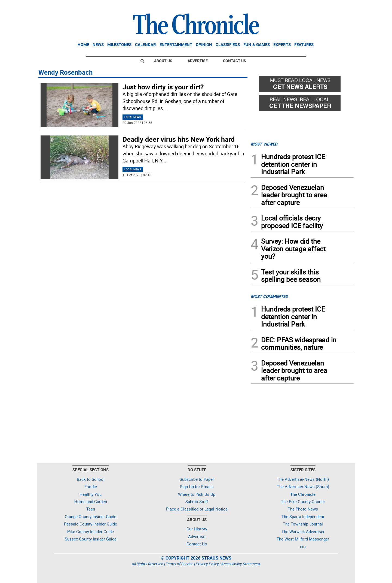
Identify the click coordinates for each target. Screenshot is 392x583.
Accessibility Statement (241, 564)
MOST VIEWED (264, 144)
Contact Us (235, 61)
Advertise (198, 61)
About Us (163, 61)
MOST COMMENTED (269, 296)
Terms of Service (180, 564)
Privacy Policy (207, 564)
